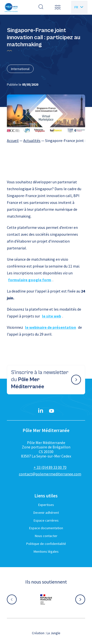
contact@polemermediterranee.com (50, 474)
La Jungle (53, 633)
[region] (46, 141)
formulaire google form (30, 280)
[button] (58, 7)
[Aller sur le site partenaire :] (46, 599)
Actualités (32, 141)
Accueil (13, 141)
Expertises (46, 505)
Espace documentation (46, 528)
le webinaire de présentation (51, 327)
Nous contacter (46, 536)
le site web (52, 316)
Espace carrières (46, 520)
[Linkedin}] (41, 411)
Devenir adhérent (46, 513)
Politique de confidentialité (46, 544)
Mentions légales (46, 551)
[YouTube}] (52, 411)
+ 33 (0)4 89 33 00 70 (50, 467)
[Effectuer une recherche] (41, 7)
